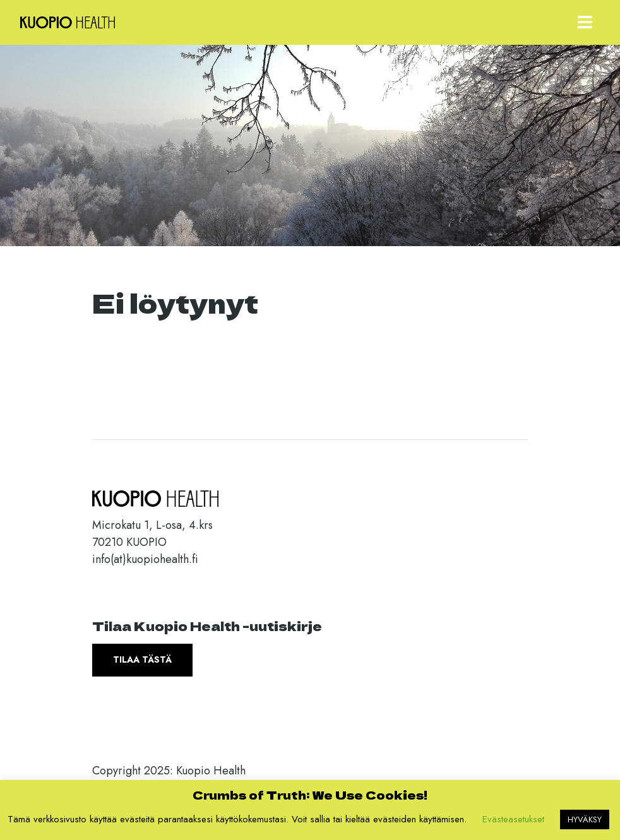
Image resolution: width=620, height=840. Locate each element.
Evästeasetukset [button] (513, 819)
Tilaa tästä (142, 660)
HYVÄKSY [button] (585, 819)
